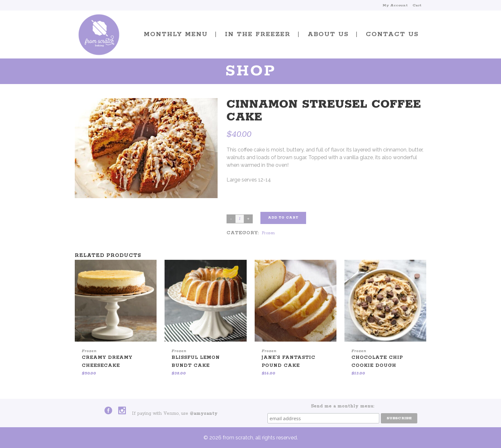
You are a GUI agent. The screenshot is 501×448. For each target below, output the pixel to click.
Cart (417, 5)
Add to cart (283, 218)
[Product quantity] (240, 219)
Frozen (268, 233)
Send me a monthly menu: (343, 406)
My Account (395, 5)
